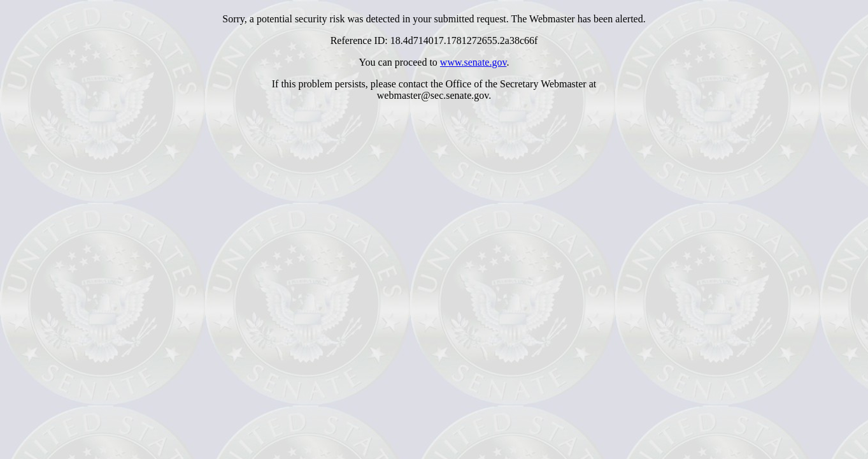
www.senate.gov (473, 62)
